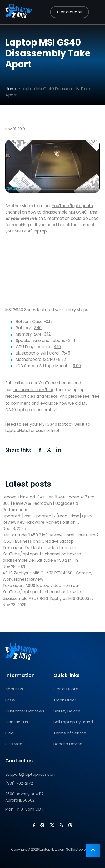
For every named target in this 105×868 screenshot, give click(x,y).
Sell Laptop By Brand (73, 722)
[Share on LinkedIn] (59, 450)
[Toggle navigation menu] (97, 12)
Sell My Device (67, 711)
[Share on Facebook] (40, 450)
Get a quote (69, 12)
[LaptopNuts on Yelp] (61, 825)
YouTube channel (55, 383)
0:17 (49, 321)
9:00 (77, 366)
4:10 (57, 347)
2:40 (38, 328)
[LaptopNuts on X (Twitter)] (52, 825)
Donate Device (68, 744)
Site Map (14, 744)
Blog (9, 733)
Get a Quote (66, 689)
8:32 (62, 359)
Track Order (65, 700)
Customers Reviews (25, 711)
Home (11, 89)
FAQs (10, 700)
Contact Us (17, 722)
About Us (14, 689)
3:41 (72, 340)
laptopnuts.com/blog (34, 390)
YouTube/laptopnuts (72, 206)
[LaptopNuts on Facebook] (34, 825)
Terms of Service (70, 733)
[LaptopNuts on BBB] (70, 825)
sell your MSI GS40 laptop (47, 424)
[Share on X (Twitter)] (49, 450)
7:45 (66, 353)
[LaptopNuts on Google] (42, 825)
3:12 (47, 334)
